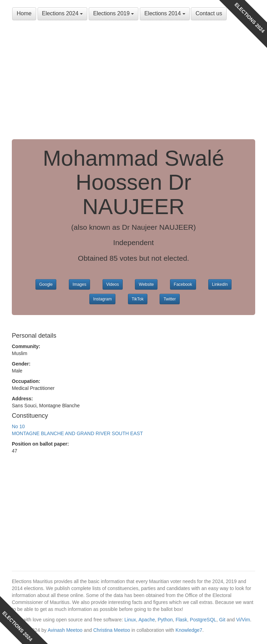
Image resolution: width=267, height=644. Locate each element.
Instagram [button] (102, 299)
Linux (130, 620)
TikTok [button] (138, 299)
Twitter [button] (169, 299)
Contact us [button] (209, 13)
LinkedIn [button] (220, 284)
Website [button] (146, 284)
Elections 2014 (165, 13)
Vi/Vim (243, 620)
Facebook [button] (183, 284)
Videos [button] (113, 284)
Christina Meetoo (112, 630)
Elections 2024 (62, 13)
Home (24, 13)
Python (165, 620)
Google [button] (46, 284)
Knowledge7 (189, 630)
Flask (181, 620)
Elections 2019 (114, 13)
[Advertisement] (133, 80)
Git (222, 620)
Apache (147, 620)
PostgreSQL (203, 620)
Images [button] (79, 284)
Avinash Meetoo (65, 630)
